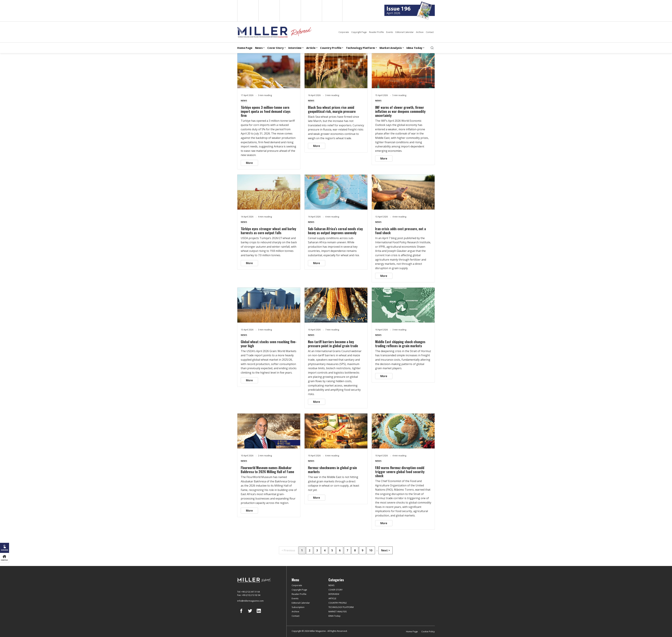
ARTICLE (332, 598)
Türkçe (332, 11)
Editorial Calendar (405, 32)
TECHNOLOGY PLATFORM (341, 607)
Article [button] (311, 48)
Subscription (298, 607)
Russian (311, 11)
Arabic (290, 11)
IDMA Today (334, 616)
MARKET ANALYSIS (338, 611)
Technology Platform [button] (360, 48)
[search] (432, 48)
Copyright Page (359, 32)
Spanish (269, 11)
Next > (386, 550)
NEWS (244, 101)
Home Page (245, 48)
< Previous (288, 550)
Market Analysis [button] (391, 48)
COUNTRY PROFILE (338, 603)
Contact (430, 32)
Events (390, 32)
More (249, 163)
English (248, 11)
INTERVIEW (334, 594)
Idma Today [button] (414, 48)
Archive (420, 32)
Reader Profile (376, 32)
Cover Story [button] (275, 48)
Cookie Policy (428, 631)
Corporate (344, 32)
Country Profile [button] (331, 48)
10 (371, 550)
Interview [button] (295, 48)
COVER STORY (335, 590)
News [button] (259, 48)
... (377, 550)
